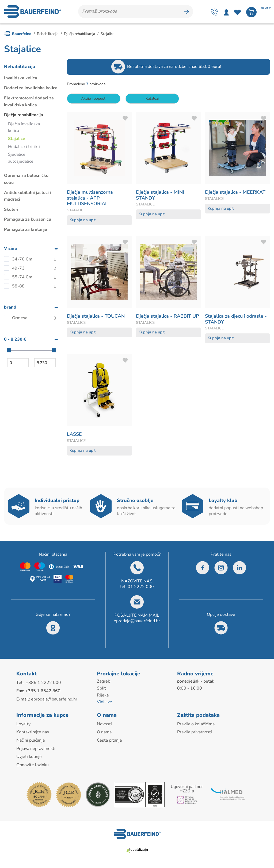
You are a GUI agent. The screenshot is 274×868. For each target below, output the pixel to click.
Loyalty (23, 725)
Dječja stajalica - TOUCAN (96, 317)
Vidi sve (104, 703)
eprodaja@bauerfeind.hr (137, 622)
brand (10, 308)
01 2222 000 (141, 588)
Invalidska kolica (21, 79)
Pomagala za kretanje (26, 230)
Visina (10, 250)
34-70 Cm (22, 260)
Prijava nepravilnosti (36, 749)
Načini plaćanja (31, 741)
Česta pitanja (109, 741)
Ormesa (20, 319)
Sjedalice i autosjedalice (21, 159)
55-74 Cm (22, 278)
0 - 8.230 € (15, 340)
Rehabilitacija (20, 67)
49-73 (18, 269)
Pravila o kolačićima (196, 725)
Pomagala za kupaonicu (28, 220)
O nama (104, 733)
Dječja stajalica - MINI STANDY (160, 196)
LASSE (74, 435)
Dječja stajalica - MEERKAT (235, 193)
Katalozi (152, 99)
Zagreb (104, 682)
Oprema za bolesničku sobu (26, 180)
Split (101, 689)
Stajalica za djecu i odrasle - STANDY (236, 320)
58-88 (18, 287)
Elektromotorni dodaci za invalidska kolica (29, 102)
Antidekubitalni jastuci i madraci (27, 197)
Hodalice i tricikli (24, 147)
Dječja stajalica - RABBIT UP (168, 317)
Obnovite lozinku (33, 766)
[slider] (9, 351)
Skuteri (11, 210)
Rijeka (103, 696)
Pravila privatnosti (195, 733)
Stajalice (17, 139)
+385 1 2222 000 (43, 684)
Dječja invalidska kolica (24, 128)
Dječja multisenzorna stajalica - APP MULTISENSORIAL (90, 199)
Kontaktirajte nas (33, 733)
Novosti (104, 725)
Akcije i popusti (94, 99)
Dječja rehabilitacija (24, 116)
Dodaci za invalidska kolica (31, 89)
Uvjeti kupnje (29, 758)
